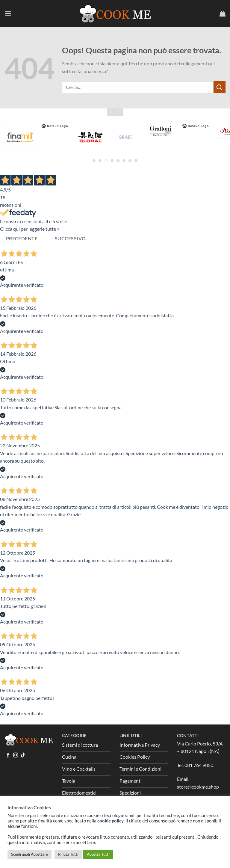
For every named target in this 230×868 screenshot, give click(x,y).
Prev (111, 112)
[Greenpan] (196, 126)
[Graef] (125, 137)
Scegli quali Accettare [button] (29, 854)
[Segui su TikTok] (23, 755)
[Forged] (55, 126)
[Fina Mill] (20, 137)
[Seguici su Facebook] (8, 755)
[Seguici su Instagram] (16, 755)
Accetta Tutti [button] (98, 854)
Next (119, 112)
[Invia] (220, 87)
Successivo (70, 238)
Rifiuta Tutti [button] (68, 854)
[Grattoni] (161, 131)
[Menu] (8, 13)
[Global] (90, 137)
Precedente (22, 238)
